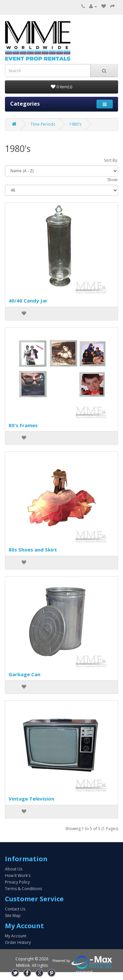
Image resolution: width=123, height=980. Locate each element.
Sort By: (111, 160)
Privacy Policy (17, 882)
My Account (16, 936)
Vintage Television (31, 799)
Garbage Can (24, 674)
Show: (113, 180)
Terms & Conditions (23, 889)
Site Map (13, 916)
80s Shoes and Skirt (33, 550)
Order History (18, 942)
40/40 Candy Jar (28, 301)
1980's (75, 124)
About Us (14, 869)
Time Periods (43, 124)
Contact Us (15, 909)
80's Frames (23, 425)
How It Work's (18, 876)
